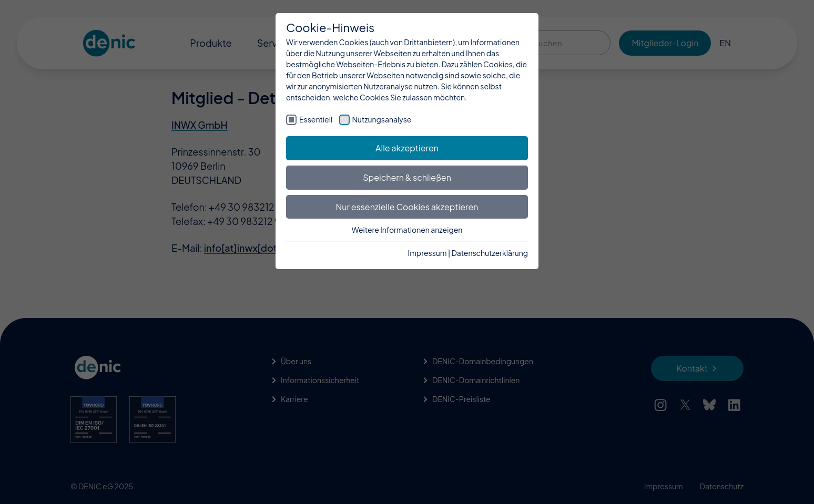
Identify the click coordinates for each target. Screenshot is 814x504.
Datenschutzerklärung (490, 253)
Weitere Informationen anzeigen (407, 230)
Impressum (428, 253)
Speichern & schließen (407, 177)
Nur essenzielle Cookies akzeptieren (407, 207)
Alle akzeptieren (407, 148)
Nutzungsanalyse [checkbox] (382, 119)
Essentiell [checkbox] (316, 119)
